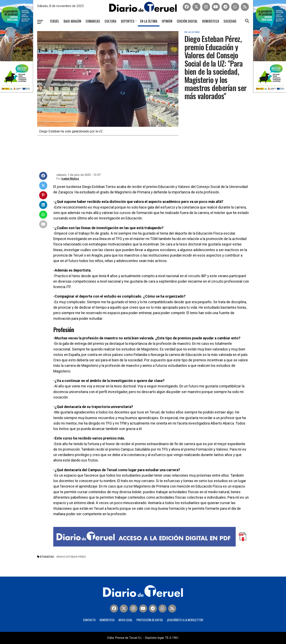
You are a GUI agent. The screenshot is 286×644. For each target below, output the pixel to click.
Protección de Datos (150, 620)
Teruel (54, 21)
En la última (149, 21)
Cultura (110, 21)
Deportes (128, 21)
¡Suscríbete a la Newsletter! (185, 620)
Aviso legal (125, 620)
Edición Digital (187, 21)
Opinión (167, 21)
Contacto (89, 620)
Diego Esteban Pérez (72, 557)
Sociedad (230, 21)
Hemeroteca (211, 21)
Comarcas (93, 21)
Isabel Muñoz (70, 179)
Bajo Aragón (72, 21)
